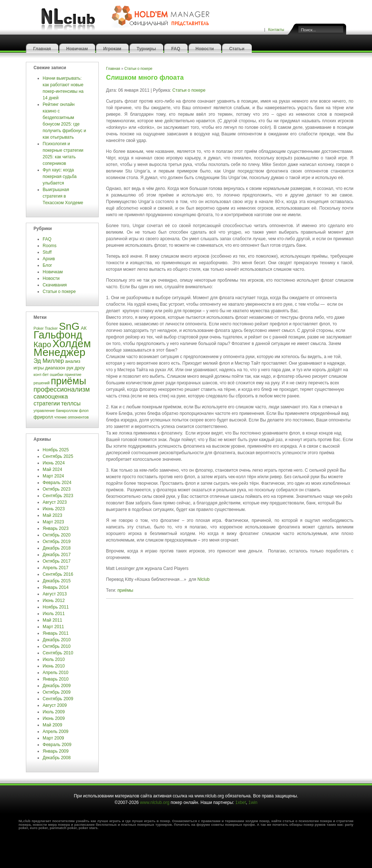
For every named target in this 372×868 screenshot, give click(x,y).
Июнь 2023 (54, 509)
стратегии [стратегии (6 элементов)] (47, 403)
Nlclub (203, 579)
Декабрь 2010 (57, 640)
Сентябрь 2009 (58, 699)
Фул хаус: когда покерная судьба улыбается (60, 177)
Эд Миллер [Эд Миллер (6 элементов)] (49, 361)
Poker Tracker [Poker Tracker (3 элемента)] (46, 328)
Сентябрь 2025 (58, 456)
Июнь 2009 (54, 718)
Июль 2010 (54, 659)
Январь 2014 (56, 587)
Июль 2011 (54, 614)
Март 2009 (53, 738)
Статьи (237, 49)
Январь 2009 (56, 751)
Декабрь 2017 (57, 555)
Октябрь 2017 (57, 561)
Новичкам (77, 49)
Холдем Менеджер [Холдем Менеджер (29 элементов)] (62, 348)
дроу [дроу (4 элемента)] (80, 368)
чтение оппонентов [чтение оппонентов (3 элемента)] (71, 417)
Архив (49, 259)
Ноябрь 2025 (56, 450)
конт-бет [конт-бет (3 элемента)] (41, 374)
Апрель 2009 (56, 732)
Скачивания (55, 285)
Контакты (276, 30)
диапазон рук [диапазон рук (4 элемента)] (59, 368)
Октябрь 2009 (57, 692)
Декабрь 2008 (57, 758)
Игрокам (112, 49)
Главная (42, 49)
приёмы (125, 590)
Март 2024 (53, 476)
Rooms (50, 246)
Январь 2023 (56, 528)
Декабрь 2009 (57, 686)
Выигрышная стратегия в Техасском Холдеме (63, 196)
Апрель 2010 (56, 673)
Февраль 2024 (57, 483)
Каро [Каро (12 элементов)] (42, 345)
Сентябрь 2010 (58, 653)
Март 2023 (53, 522)
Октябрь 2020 (57, 535)
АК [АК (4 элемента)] (84, 328)
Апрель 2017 (56, 568)
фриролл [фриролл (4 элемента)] (43, 417)
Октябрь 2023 (57, 489)
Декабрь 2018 (57, 548)
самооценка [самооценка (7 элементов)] (51, 397)
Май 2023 (52, 515)
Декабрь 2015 (57, 581)
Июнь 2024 (54, 463)
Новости (205, 49)
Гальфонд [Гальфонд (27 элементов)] (58, 335)
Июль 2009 (54, 712)
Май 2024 (52, 469)
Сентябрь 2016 (58, 574)
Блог (47, 265)
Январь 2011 (56, 633)
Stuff (47, 252)
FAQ (176, 49)
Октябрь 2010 (57, 646)
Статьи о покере (60, 292)
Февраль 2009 (57, 745)
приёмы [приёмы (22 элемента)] (69, 381)
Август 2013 (55, 594)
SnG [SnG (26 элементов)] (69, 326)
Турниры (146, 49)
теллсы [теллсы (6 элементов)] (71, 403)
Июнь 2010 (54, 666)
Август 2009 (55, 705)
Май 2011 (52, 620)
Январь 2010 (56, 679)
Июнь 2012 (54, 601)
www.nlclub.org (155, 802)
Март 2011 (53, 627)
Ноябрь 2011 (56, 607)
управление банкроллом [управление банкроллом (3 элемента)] (56, 411)
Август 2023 (55, 502)
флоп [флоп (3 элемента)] (84, 411)
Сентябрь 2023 (58, 496)
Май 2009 (52, 725)
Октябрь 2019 (57, 542)
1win (253, 802)
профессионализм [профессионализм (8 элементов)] (62, 389)
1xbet (241, 802)
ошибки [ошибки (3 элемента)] (57, 374)
